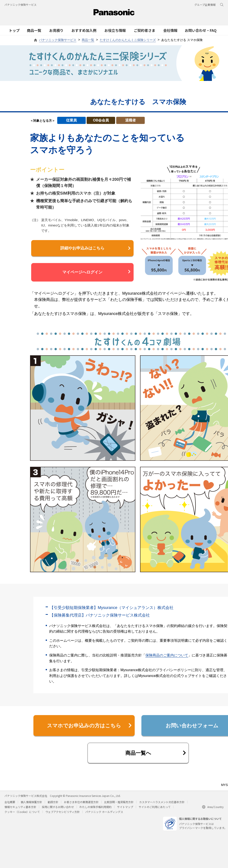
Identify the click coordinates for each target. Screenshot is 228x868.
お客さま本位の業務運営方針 (81, 804)
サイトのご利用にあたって (155, 809)
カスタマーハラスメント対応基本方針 (162, 804)
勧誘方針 (53, 804)
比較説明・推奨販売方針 (119, 804)
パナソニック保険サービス (20, 5)
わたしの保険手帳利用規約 (96, 809)
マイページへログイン (96, 272)
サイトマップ (125, 809)
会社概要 (10, 804)
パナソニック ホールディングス (104, 813)
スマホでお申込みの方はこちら (89, 726)
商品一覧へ (155, 754)
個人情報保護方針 (31, 804)
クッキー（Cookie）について (22, 813)
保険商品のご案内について (167, 655)
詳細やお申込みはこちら (95, 248)
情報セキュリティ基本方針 (20, 809)
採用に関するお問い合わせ (58, 809)
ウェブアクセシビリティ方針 (63, 813)
